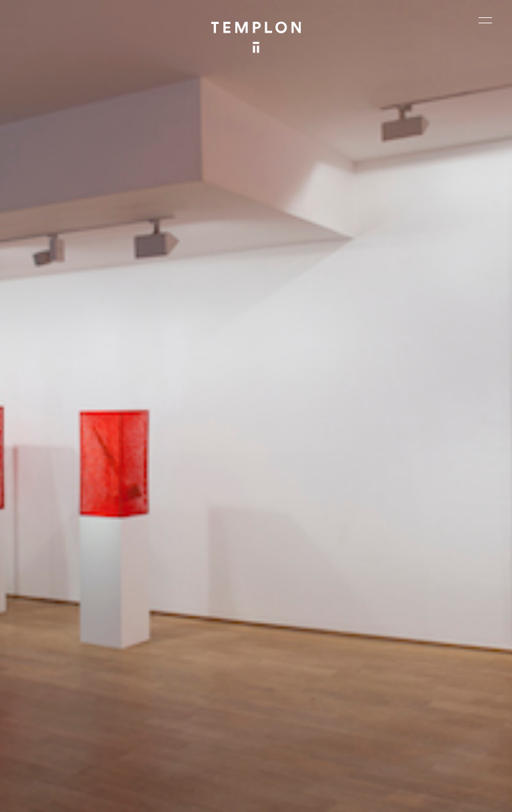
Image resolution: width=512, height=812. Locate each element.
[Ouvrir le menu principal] (485, 20)
